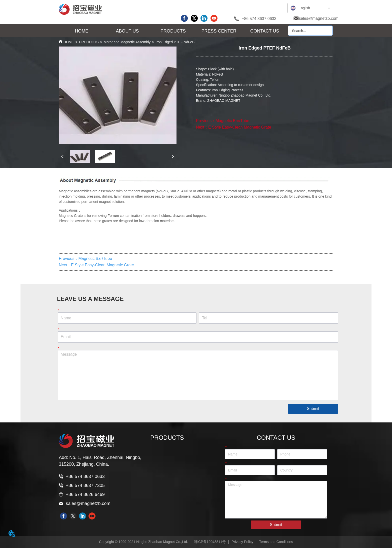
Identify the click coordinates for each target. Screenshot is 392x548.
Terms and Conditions (276, 542)
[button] (127, 31)
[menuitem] (127, 31)
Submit (313, 409)
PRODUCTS (89, 42)
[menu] (173, 31)
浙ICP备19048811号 (210, 542)
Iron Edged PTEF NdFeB (175, 42)
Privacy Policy (242, 542)
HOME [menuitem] (81, 31)
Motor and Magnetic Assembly (127, 42)
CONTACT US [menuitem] (265, 31)
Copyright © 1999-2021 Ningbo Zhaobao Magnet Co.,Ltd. (143, 542)
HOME (69, 42)
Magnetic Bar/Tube (232, 121)
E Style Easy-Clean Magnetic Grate (240, 127)
